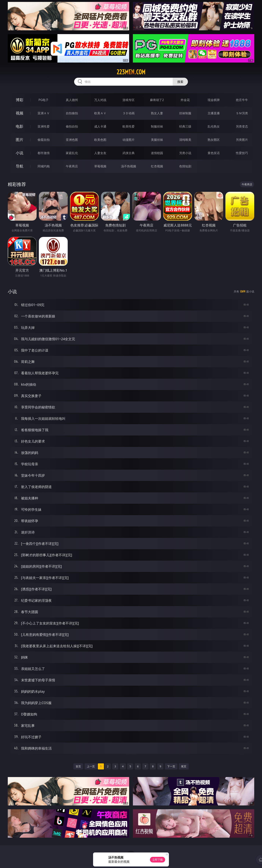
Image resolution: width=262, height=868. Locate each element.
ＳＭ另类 (242, 113)
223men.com (131, 72)
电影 (20, 126)
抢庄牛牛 (242, 100)
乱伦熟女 (214, 126)
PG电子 (44, 100)
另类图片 (242, 140)
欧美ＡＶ (100, 113)
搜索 (180, 82)
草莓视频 (100, 166)
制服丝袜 (157, 126)
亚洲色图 (72, 140)
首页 (78, 766)
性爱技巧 (242, 153)
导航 (20, 166)
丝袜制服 (185, 113)
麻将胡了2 (157, 100)
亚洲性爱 (44, 126)
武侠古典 (129, 153)
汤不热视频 (129, 166)
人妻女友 (100, 153)
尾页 (184, 766)
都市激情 (44, 153)
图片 (20, 140)
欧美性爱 (129, 126)
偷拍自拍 (72, 126)
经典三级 (185, 126)
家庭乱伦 (72, 153)
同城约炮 (44, 166)
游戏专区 (129, 100)
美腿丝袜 (157, 140)
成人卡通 (100, 126)
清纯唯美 (185, 140)
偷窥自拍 (44, 140)
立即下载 (158, 860)
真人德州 (72, 100)
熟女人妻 (157, 113)
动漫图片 (129, 140)
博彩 (20, 100)
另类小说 (185, 153)
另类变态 (242, 126)
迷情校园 (157, 153)
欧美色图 (100, 140)
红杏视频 (157, 166)
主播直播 (214, 113)
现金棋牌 (214, 100)
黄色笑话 (214, 153)
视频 (20, 113)
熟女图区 (214, 140)
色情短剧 (185, 166)
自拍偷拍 (72, 113)
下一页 (171, 766)
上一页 (91, 766)
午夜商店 (72, 166)
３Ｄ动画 (129, 113)
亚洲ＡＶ (44, 113)
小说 (20, 153)
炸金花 (185, 100)
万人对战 (100, 100)
